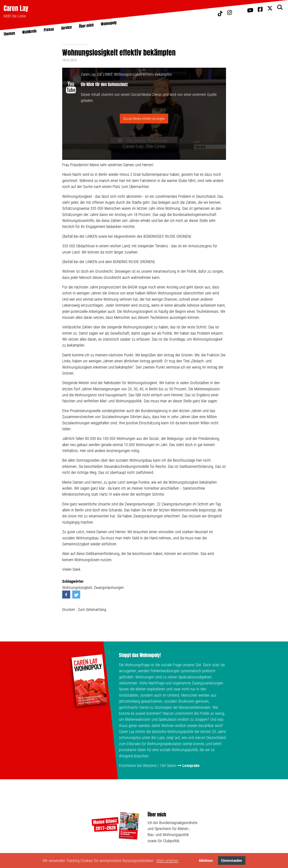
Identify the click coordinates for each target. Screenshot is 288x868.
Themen (66, 45)
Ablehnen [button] (206, 861)
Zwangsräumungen (109, 588)
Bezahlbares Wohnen (79, 45)
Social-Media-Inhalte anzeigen (144, 119)
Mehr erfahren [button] (167, 861)
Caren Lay (16, 8)
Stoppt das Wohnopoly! (140, 655)
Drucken (69, 609)
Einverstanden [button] (232, 861)
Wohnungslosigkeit (77, 588)
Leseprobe (191, 766)
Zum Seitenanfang (92, 609)
